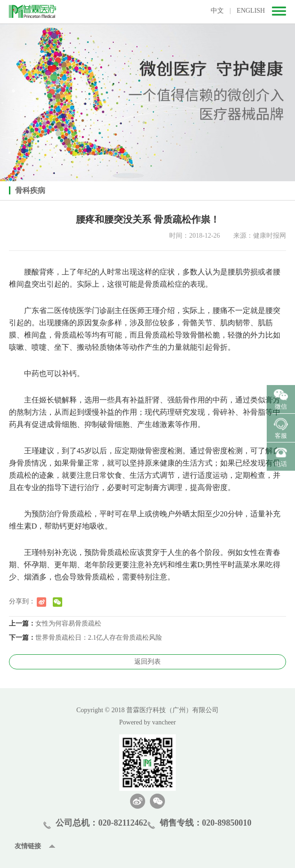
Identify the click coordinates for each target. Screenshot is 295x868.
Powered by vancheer (148, 722)
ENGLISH (251, 11)
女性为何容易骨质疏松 (68, 623)
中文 (217, 11)
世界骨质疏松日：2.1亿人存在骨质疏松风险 (99, 638)
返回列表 (147, 662)
